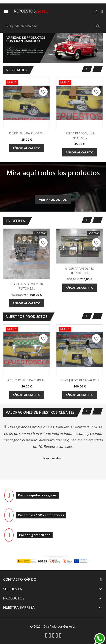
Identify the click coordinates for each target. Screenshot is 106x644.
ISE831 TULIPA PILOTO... (26, 133)
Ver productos (53, 200)
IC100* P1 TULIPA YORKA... (26, 380)
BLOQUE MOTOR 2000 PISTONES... (27, 286)
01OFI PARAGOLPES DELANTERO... (80, 271)
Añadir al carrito (27, 148)
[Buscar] (53, 26)
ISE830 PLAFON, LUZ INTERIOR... (80, 135)
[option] (53, 48)
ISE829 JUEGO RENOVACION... (80, 380)
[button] (11, 48)
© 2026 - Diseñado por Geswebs (53, 626)
